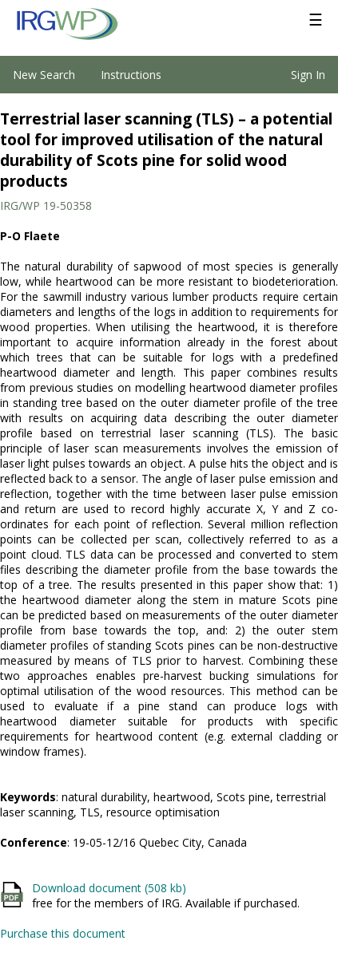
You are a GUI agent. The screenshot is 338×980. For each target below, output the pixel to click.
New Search (44, 75)
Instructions (131, 75)
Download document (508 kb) (109, 888)
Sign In (308, 75)
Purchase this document (63, 933)
